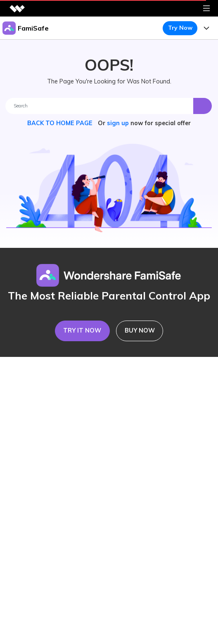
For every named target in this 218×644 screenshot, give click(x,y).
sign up (118, 123)
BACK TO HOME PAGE (61, 123)
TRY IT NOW (82, 330)
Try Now (180, 28)
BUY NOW (140, 330)
